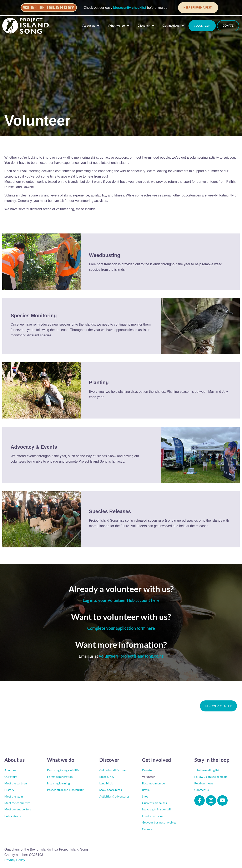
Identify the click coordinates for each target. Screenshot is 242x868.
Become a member (154, 783)
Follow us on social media (211, 777)
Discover (146, 26)
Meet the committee (17, 803)
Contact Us (201, 790)
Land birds (106, 783)
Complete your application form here (121, 628)
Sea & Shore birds (111, 790)
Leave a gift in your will (157, 809)
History (9, 790)
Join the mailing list (207, 770)
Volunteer (148, 777)
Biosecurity (107, 777)
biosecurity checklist (130, 8)
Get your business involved (159, 823)
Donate (147, 770)
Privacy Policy (15, 860)
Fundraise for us (153, 816)
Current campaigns (154, 803)
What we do (118, 26)
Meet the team (14, 797)
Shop (145, 797)
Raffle (146, 790)
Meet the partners (16, 783)
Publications (12, 816)
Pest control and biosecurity (65, 790)
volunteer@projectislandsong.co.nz (131, 656)
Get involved (173, 26)
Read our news (204, 783)
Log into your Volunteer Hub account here (121, 600)
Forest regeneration (60, 777)
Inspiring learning (58, 783)
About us (91, 26)
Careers (147, 829)
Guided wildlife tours (113, 770)
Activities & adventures (114, 797)
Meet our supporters (18, 809)
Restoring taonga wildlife (63, 770)
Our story (11, 777)
